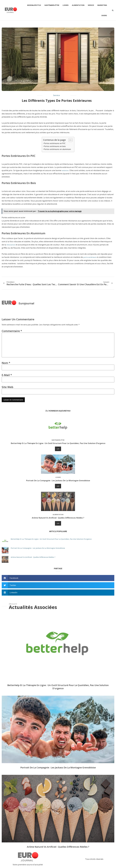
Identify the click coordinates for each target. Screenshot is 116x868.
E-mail (7, 375)
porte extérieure (90, 257)
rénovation (11, 245)
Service (91, 5)
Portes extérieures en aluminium (57, 149)
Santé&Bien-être (52, 5)
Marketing (102, 5)
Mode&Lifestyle (34, 5)
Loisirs (66, 5)
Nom (6, 363)
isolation (65, 170)
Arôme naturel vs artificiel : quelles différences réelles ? (58, 518)
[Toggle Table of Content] (69, 140)
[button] (113, 10)
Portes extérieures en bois (55, 146)
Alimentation (78, 5)
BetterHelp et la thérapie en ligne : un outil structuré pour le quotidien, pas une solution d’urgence (58, 443)
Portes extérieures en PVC (55, 143)
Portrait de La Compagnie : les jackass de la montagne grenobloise (58, 480)
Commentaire (12, 331)
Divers (104, 15)
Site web (7, 387)
